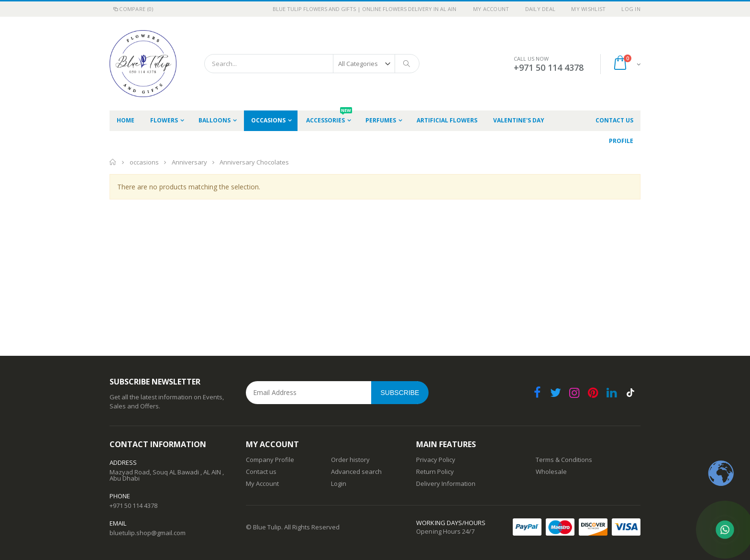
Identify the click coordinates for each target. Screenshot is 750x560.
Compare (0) (132, 9)
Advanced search (356, 472)
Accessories (329, 117)
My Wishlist (588, 9)
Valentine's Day (519, 120)
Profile (621, 141)
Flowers (164, 120)
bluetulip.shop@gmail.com (148, 533)
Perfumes (381, 120)
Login (339, 483)
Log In (631, 9)
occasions (268, 120)
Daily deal (540, 9)
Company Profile (270, 460)
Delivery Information (446, 483)
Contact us (261, 472)
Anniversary (190, 162)
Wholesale (551, 472)
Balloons (215, 120)
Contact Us (614, 120)
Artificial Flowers (447, 120)
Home (113, 162)
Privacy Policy (436, 460)
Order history (350, 460)
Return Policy (435, 472)
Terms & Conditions (564, 460)
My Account (491, 9)
